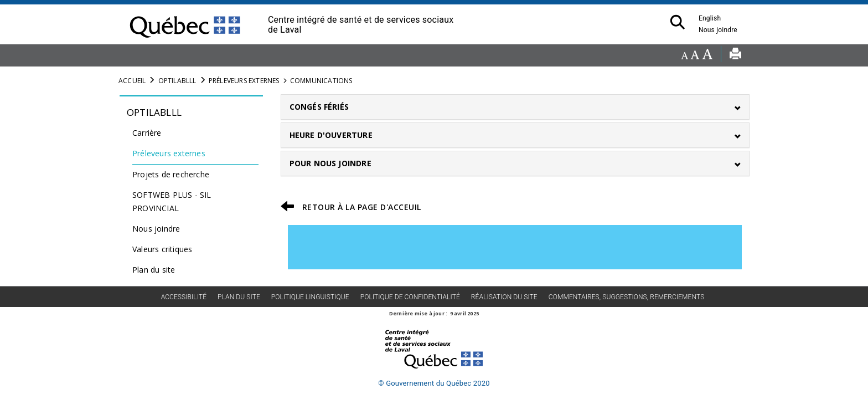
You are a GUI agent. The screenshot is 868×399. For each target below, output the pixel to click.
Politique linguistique (310, 297)
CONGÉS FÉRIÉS (319, 107)
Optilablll (177, 81)
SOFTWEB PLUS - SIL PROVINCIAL (172, 201)
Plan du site (154, 270)
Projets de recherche (171, 174)
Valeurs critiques (162, 249)
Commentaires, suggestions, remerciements (627, 297)
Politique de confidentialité (410, 297)
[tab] (515, 107)
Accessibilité (184, 297)
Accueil (132, 81)
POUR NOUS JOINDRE (330, 163)
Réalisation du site (504, 297)
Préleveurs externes (244, 81)
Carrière (147, 133)
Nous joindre (721, 30)
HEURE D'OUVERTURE (331, 135)
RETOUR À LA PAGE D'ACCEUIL (362, 207)
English (710, 18)
